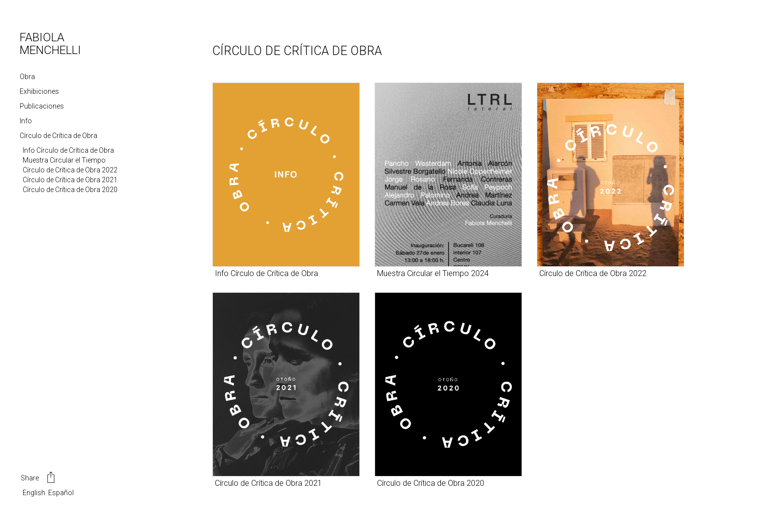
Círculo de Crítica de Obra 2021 (70, 180)
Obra (27, 77)
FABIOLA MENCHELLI (50, 44)
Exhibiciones (39, 91)
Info (26, 121)
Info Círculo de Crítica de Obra (68, 150)
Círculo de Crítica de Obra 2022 (70, 170)
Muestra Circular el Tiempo (64, 160)
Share (39, 478)
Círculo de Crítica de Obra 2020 (70, 190)
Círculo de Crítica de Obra (58, 136)
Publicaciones (42, 106)
